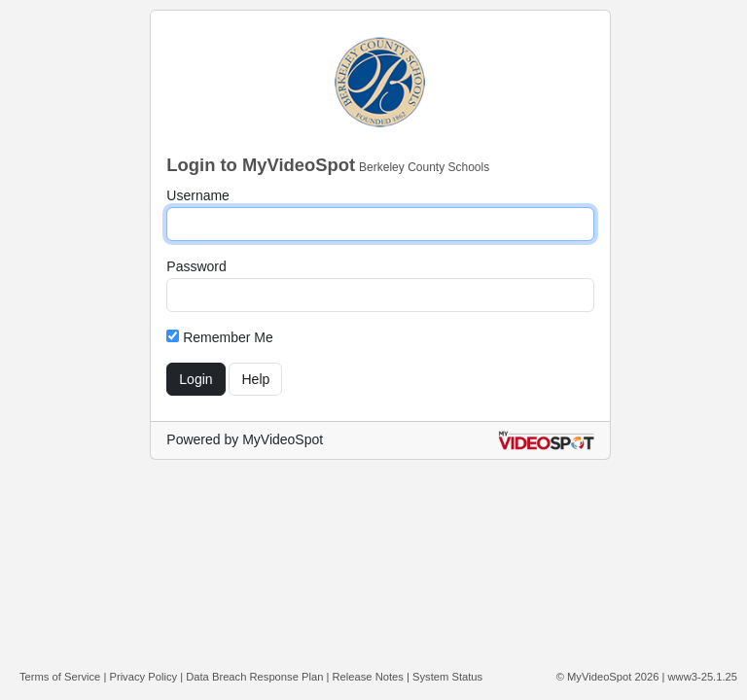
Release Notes (368, 677)
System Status (447, 677)
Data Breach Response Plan (254, 677)
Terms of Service (60, 677)
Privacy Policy (143, 677)
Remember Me (219, 337)
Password (196, 266)
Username (198, 195)
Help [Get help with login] (255, 379)
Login (196, 379)
